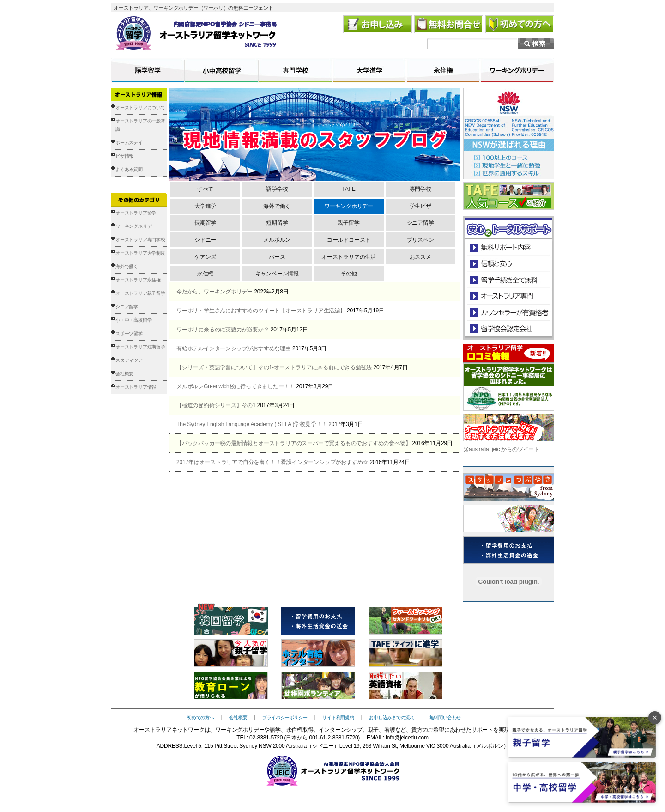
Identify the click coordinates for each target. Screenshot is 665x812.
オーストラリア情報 (136, 387)
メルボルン (277, 240)
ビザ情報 (124, 156)
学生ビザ (420, 206)
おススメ (420, 257)
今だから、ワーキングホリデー (215, 292)
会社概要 (124, 374)
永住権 (205, 274)
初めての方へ (201, 717)
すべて (205, 189)
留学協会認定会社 (508, 328)
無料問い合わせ (445, 717)
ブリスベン (420, 240)
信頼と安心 (509, 264)
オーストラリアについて (140, 107)
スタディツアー (131, 360)
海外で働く (127, 266)
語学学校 (277, 189)
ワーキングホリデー (136, 226)
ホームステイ (129, 143)
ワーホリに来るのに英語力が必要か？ (223, 330)
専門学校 (420, 189)
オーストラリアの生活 (349, 257)
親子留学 (348, 223)
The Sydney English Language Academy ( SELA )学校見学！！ (252, 424)
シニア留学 (127, 307)
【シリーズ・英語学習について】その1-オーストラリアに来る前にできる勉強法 (274, 367)
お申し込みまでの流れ (392, 717)
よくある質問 (129, 169)
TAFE (348, 189)
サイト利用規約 (338, 717)
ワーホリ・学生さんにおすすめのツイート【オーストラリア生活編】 (261, 311)
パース (277, 257)
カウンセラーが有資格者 (508, 312)
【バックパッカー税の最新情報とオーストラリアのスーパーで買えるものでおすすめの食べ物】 (293, 443)
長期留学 (205, 223)
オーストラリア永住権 (138, 280)
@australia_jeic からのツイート (501, 449)
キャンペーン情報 (277, 274)
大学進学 (205, 206)
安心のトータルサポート (509, 247)
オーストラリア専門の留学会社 (508, 296)
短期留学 (277, 223)
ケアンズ (205, 257)
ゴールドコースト (349, 240)
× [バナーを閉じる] (655, 718)
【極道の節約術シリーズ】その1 (216, 405)
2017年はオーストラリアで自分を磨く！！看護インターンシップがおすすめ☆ (272, 462)
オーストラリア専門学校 (140, 240)
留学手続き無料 (508, 280)
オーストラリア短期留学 (140, 347)
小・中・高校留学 (133, 320)
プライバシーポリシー (285, 717)
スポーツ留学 (129, 333)
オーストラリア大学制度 (140, 253)
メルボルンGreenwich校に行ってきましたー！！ (236, 386)
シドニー (205, 240)
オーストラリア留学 (136, 213)
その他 (348, 274)
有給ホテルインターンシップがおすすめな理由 (234, 348)
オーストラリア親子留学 (140, 293)
